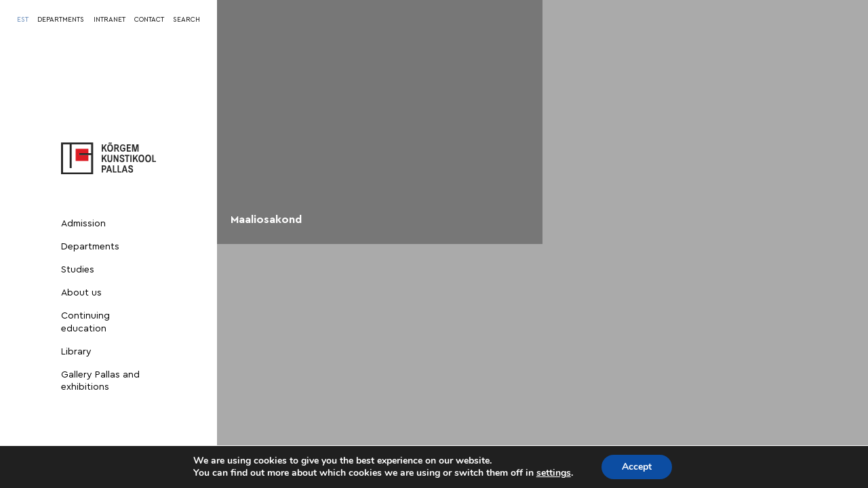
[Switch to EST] (23, 20)
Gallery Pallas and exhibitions (100, 381)
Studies (78, 270)
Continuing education (85, 322)
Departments (90, 247)
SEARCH (186, 20)
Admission (83, 224)
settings (554, 473)
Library (76, 352)
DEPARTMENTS (61, 20)
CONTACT (149, 20)
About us (81, 293)
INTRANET (110, 20)
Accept (637, 467)
